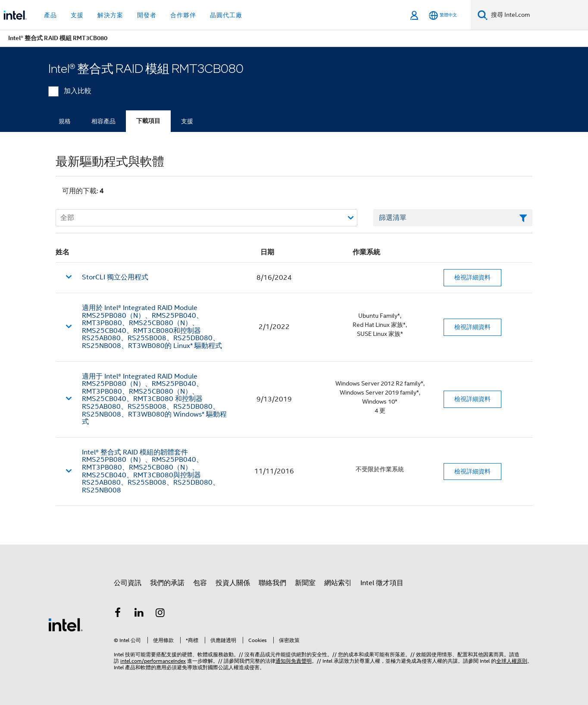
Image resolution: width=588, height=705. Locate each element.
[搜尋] (483, 15)
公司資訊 (128, 583)
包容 (200, 583)
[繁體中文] (443, 15)
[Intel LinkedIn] (139, 614)
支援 (187, 121)
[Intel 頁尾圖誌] (66, 624)
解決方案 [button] (110, 15)
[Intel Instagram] (160, 614)
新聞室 (305, 583)
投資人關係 (233, 583)
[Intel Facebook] (118, 614)
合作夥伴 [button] (183, 15)
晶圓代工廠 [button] (226, 15)
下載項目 (148, 121)
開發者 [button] (147, 15)
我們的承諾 (167, 583)
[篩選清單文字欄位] (453, 218)
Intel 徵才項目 (382, 583)
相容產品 (103, 121)
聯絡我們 (272, 583)
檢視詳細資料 (472, 277)
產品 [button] (50, 15)
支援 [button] (77, 15)
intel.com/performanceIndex (153, 661)
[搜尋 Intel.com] (538, 15)
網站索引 (338, 583)
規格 (65, 121)
